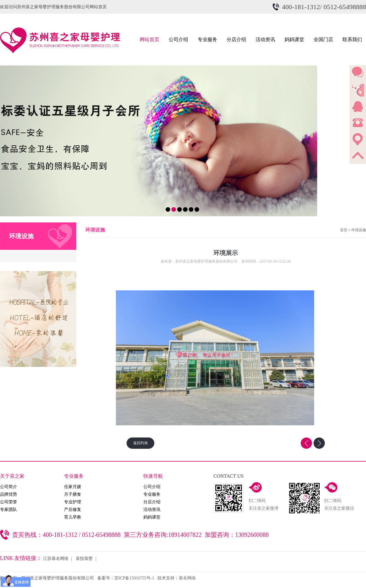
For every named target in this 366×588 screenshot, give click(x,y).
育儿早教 (73, 517)
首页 (344, 230)
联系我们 (352, 39)
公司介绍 (178, 39)
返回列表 (141, 443)
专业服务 (207, 39)
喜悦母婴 (84, 559)
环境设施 (359, 230)
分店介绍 (236, 39)
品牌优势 (9, 494)
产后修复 (73, 510)
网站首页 (149, 39)
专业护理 (73, 502)
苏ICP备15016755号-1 (134, 578)
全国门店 (323, 39)
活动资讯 (265, 39)
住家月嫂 (73, 487)
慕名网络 (187, 578)
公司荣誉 (9, 502)
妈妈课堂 (294, 39)
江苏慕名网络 (56, 559)
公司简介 (9, 487)
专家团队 (9, 510)
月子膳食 (73, 494)
